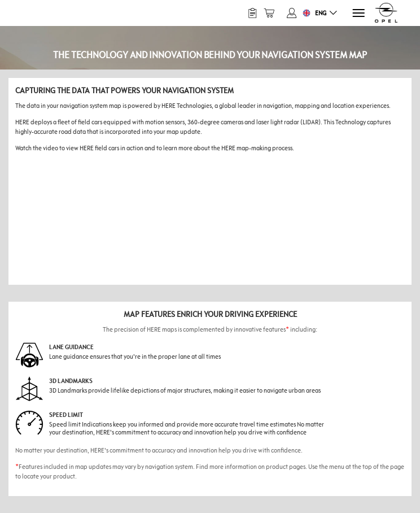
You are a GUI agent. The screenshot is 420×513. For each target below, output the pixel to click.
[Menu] (358, 13)
